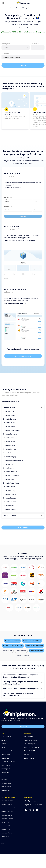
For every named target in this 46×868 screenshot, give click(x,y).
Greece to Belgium (9, 415)
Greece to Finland (9, 442)
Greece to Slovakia (9, 498)
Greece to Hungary (10, 457)
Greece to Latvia (9, 468)
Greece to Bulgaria (10, 419)
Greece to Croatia (9, 423)
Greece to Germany (10, 449)
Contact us (23, 727)
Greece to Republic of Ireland (13, 460)
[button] (23, 407)
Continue (23, 65)
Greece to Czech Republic (12, 430)
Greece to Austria (9, 411)
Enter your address (23, 356)
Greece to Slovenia (9, 502)
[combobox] (16, 47)
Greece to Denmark (10, 434)
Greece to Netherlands (11, 483)
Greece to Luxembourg (11, 475)
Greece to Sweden (9, 509)
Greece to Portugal (10, 491)
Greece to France (9, 445)
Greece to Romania (10, 494)
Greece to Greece (9, 453)
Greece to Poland (9, 487)
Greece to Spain (8, 506)
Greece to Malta (9, 479)
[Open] (42, 57)
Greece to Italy (8, 464)
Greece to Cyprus (9, 427)
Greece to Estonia (9, 438)
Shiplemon (5, 8)
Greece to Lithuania (10, 472)
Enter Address (23, 528)
